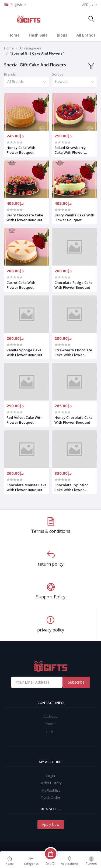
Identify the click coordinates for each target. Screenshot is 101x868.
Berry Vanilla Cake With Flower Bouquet (74, 217)
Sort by (58, 74)
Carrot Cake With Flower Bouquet (21, 285)
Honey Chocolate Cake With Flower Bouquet (74, 420)
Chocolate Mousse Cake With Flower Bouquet (27, 487)
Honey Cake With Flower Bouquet (21, 150)
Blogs (62, 35)
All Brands (86, 35)
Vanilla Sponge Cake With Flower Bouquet (24, 352)
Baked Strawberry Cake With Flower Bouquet (70, 150)
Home (14, 35)
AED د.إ (88, 5)
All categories (30, 48)
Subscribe (76, 682)
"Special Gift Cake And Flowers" (37, 53)
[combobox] (27, 82)
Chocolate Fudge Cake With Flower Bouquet (74, 285)
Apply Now (51, 824)
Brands (10, 74)
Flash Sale (38, 35)
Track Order (51, 798)
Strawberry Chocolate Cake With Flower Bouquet (73, 352)
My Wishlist (51, 790)
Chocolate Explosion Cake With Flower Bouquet (72, 487)
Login (51, 776)
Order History (51, 783)
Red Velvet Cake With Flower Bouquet (25, 420)
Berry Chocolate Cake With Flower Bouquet (25, 217)
